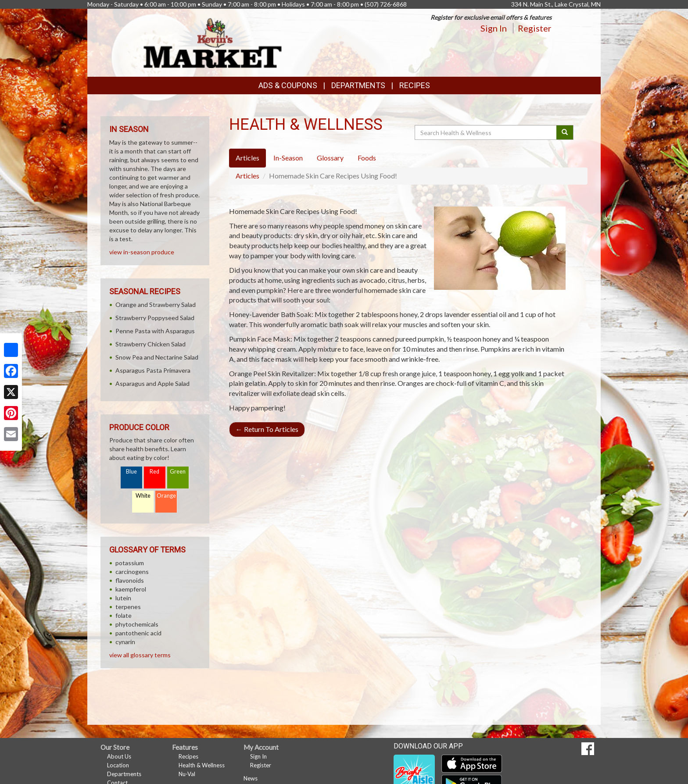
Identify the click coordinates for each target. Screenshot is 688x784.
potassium (130, 563)
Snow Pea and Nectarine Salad (157, 357)
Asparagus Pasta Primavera (153, 370)
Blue (131, 472)
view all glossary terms (140, 655)
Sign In (494, 28)
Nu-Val (187, 774)
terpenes (128, 607)
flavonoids (130, 580)
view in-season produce (142, 252)
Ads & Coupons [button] (288, 85)
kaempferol (131, 589)
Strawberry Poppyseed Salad (155, 318)
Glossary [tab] (330, 158)
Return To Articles (267, 429)
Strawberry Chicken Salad (150, 344)
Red (154, 472)
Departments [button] (358, 85)
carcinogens (132, 572)
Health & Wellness (202, 765)
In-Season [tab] (288, 158)
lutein (123, 598)
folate (124, 615)
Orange (166, 496)
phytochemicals (137, 624)
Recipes (415, 85)
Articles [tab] (247, 158)
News (251, 778)
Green (178, 472)
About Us (119, 756)
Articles (247, 176)
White (143, 496)
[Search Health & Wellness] (486, 132)
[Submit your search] (565, 132)
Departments (124, 774)
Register (535, 28)
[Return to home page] (213, 42)
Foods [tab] (367, 158)
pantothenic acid (138, 633)
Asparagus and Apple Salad (152, 383)
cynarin (125, 642)
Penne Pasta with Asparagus (155, 331)
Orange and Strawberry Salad (156, 305)
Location (118, 765)
